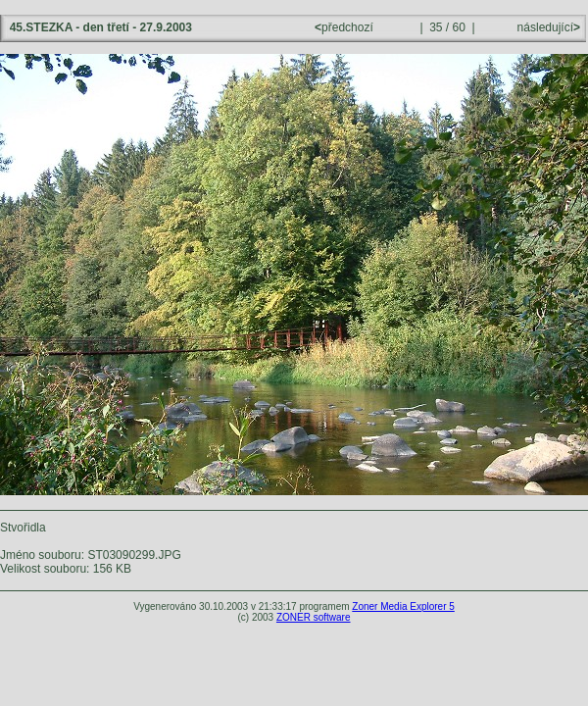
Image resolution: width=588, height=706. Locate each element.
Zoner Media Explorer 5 (403, 606)
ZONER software (314, 617)
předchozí (345, 27)
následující (547, 27)
